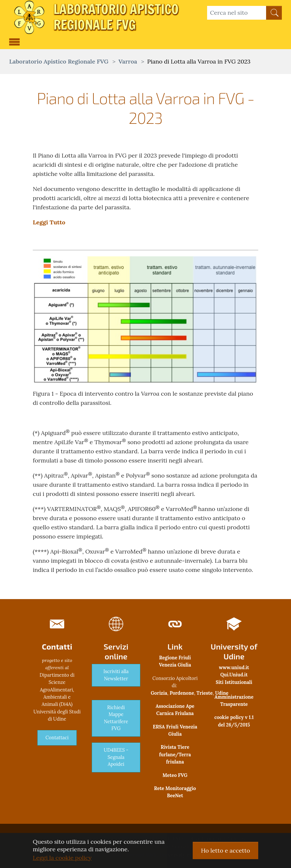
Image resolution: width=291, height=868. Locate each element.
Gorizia (159, 693)
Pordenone (182, 693)
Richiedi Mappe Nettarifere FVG (116, 718)
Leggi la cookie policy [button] (62, 858)
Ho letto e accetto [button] (225, 850)
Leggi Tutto (49, 222)
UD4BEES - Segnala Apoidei (116, 757)
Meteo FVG (175, 775)
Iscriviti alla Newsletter (116, 675)
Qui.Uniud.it (234, 675)
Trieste (205, 693)
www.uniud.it (234, 668)
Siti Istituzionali (234, 682)
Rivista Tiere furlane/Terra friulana (175, 755)
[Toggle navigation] (14, 41)
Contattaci (57, 738)
